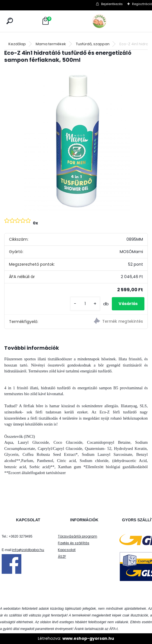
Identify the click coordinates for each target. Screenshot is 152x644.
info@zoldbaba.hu (28, 550)
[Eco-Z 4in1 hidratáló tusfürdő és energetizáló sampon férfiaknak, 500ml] (76, 140)
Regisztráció (142, 4)
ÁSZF (62, 557)
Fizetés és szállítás (74, 543)
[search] (10, 21)
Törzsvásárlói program (78, 536)
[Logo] (112, 21)
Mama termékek (51, 44)
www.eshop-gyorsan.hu (88, 638)
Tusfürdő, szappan (93, 44)
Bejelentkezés (112, 4)
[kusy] (85, 304)
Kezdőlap (17, 44)
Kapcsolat (67, 550)
